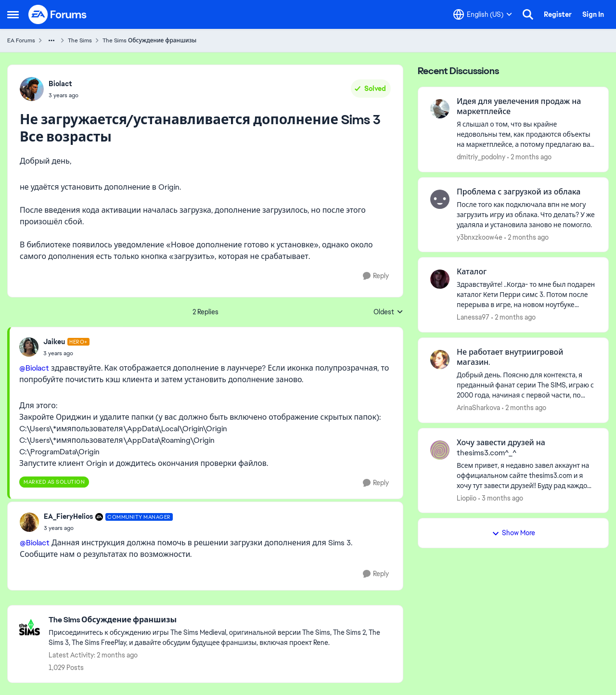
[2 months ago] (529, 157)
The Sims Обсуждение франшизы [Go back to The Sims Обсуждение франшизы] (149, 40)
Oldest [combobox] (388, 312)
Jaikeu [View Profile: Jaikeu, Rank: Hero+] (54, 342)
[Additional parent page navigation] (51, 40)
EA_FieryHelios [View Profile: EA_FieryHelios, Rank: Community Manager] (68, 516)
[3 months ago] (501, 498)
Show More (513, 533)
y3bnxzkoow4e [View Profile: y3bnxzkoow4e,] (480, 237)
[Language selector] (483, 14)
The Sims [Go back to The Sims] (80, 40)
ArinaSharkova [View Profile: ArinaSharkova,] (478, 408)
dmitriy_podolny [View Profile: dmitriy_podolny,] (481, 157)
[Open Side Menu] (13, 14)
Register (558, 14)
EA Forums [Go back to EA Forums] (21, 40)
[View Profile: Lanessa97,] (440, 279)
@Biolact (34, 368)
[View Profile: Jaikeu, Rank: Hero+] (29, 347)
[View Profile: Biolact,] (32, 89)
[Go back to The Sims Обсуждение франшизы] (221, 620)
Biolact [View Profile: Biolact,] (60, 84)
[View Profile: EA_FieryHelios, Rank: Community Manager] (29, 522)
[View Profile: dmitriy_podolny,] (440, 109)
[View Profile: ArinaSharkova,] (440, 360)
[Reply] (376, 276)
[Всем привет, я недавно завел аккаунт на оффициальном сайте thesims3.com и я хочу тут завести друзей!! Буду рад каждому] (526, 475)
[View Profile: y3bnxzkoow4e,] (440, 199)
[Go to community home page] (58, 14)
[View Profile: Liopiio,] (440, 450)
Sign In (593, 14)
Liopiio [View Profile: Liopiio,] (467, 498)
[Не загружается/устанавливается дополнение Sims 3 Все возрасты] (66, 353)
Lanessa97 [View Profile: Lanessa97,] (473, 317)
